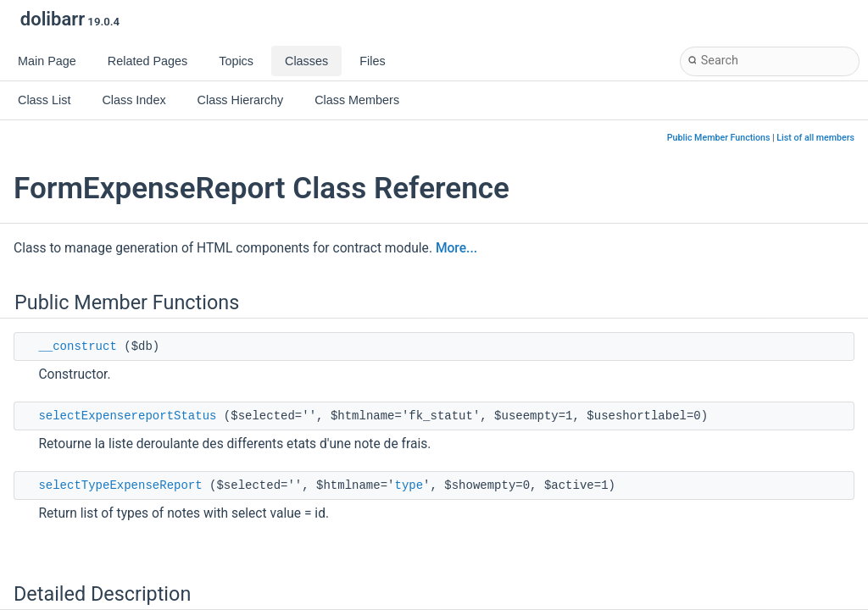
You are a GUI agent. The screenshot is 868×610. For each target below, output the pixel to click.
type (409, 485)
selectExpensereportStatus (127, 416)
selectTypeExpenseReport (120, 485)
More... (456, 248)
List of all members (815, 138)
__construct (77, 347)
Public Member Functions (719, 138)
